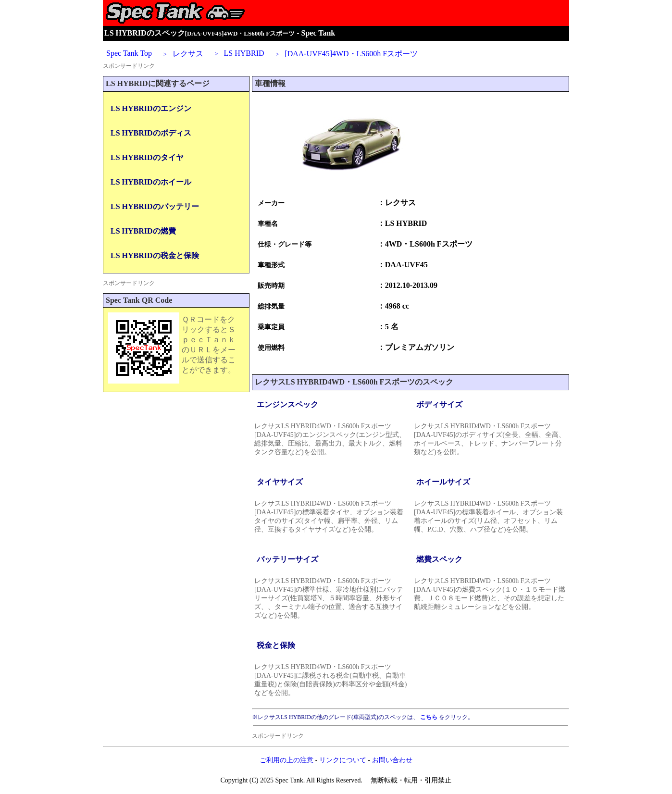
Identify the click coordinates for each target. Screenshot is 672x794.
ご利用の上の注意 (286, 760)
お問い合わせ (392, 760)
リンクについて (343, 760)
